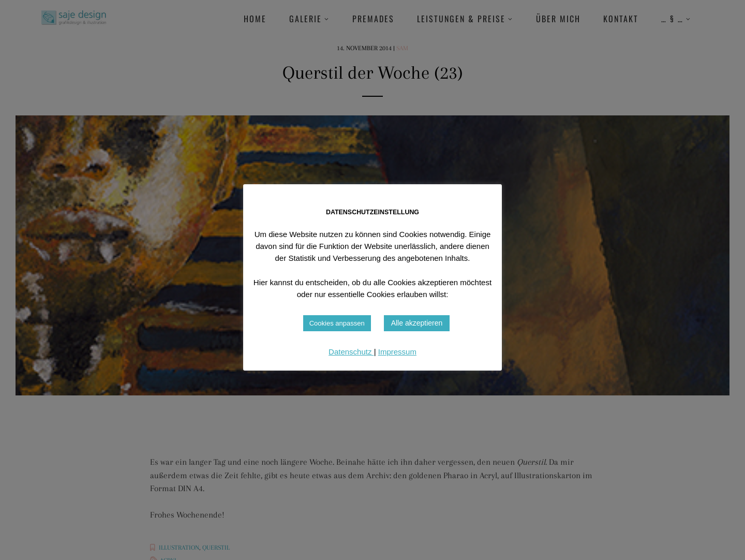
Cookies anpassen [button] (337, 323)
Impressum (397, 352)
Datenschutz (351, 352)
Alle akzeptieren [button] (417, 323)
